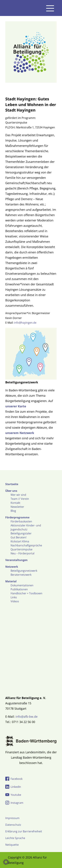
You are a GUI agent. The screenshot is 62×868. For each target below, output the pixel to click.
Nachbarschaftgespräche (26, 545)
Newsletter (17, 507)
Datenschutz (13, 825)
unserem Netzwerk (20, 433)
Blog (13, 511)
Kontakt (15, 503)
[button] (6, 862)
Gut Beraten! (19, 537)
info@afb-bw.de (27, 717)
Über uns (11, 491)
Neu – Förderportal (22, 553)
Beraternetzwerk (21, 575)
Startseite (12, 484)
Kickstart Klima (20, 541)
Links (14, 597)
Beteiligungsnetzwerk (24, 571)
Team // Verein (20, 499)
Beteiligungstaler (21, 533)
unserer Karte (16, 406)
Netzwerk (12, 567)
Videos (15, 601)
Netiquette (12, 845)
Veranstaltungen (16, 560)
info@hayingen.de (25, 323)
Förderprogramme (17, 517)
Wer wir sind (18, 495)
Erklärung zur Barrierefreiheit (24, 831)
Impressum (12, 818)
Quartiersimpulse (21, 549)
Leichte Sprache (15, 838)
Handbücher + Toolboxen (26, 593)
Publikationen (19, 589)
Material (11, 581)
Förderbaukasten (21, 521)
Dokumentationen (22, 585)
